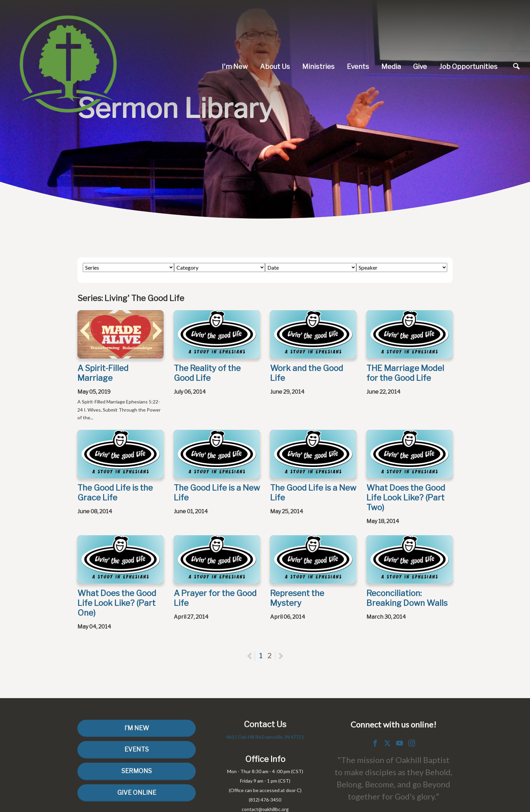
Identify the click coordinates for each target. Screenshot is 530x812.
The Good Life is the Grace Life (115, 493)
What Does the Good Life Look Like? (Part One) (117, 603)
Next (281, 656)
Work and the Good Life (307, 373)
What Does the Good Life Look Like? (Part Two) (406, 498)
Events (358, 67)
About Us (275, 67)
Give (420, 67)
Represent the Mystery (297, 598)
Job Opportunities (468, 67)
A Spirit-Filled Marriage (103, 373)
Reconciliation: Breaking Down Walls (407, 598)
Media (391, 67)
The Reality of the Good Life (207, 373)
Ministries (318, 67)
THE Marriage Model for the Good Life (405, 373)
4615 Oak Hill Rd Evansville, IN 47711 (265, 737)
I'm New (235, 67)
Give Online (137, 793)
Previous (255, 656)
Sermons (137, 771)
